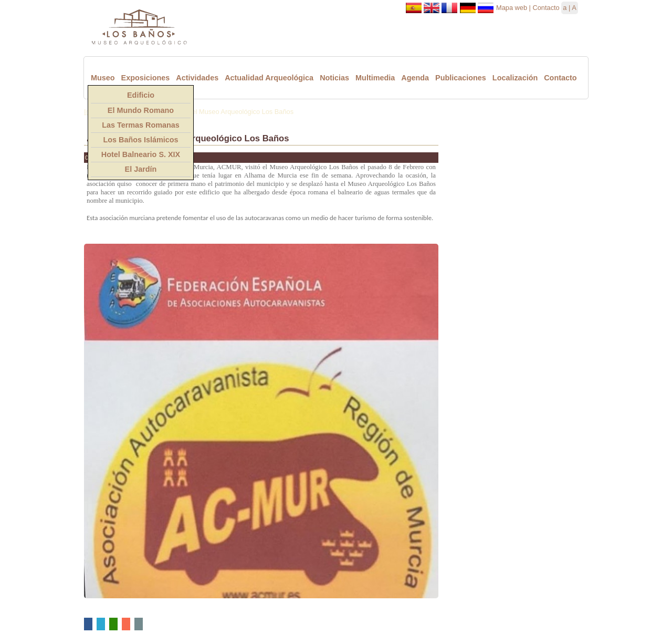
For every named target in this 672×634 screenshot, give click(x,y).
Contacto (546, 8)
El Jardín (141, 169)
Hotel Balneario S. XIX (141, 154)
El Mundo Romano (141, 110)
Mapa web (512, 8)
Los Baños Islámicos (140, 140)
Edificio (141, 95)
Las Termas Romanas (141, 125)
